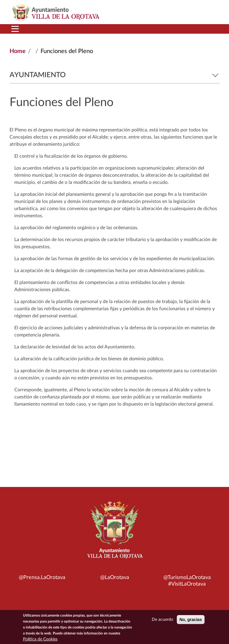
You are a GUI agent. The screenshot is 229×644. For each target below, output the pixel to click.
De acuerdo (163, 620)
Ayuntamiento (115, 75)
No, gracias (191, 620)
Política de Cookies (40, 640)
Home (18, 51)
